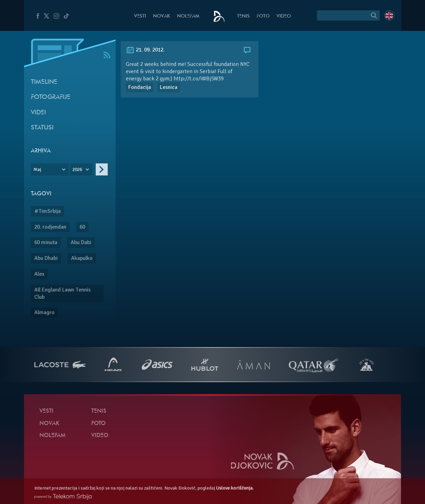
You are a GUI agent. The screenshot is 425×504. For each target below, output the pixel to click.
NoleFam (188, 16)
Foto (263, 16)
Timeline (44, 82)
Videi (38, 113)
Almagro (44, 312)
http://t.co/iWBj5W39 (199, 79)
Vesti (140, 16)
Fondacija (140, 87)
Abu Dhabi (46, 258)
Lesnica (169, 87)
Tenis (243, 16)
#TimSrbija (48, 211)
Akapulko (82, 258)
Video (284, 16)
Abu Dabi (81, 242)
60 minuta (46, 242)
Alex (39, 274)
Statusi (42, 128)
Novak (162, 16)
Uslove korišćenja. (235, 488)
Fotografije (51, 97)
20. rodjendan (50, 227)
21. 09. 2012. (145, 50)
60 (82, 227)
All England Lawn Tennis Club (62, 293)
